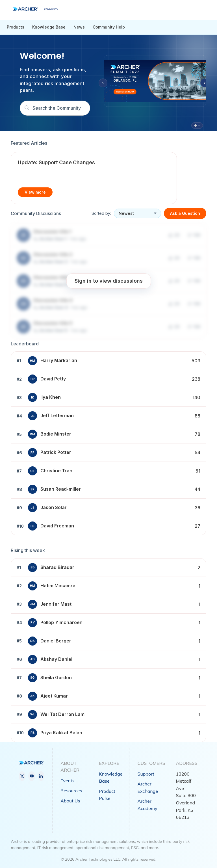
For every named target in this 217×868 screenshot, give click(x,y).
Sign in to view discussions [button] (109, 281)
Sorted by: (101, 213)
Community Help (109, 27)
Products (16, 27)
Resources (71, 791)
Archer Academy (147, 805)
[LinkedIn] (41, 776)
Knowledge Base (49, 27)
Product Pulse (107, 795)
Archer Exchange (147, 787)
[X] (22, 776)
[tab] (196, 125)
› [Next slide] (205, 83)
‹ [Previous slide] (103, 83)
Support (146, 774)
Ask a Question (185, 213)
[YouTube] (32, 776)
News (79, 27)
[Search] (55, 108)
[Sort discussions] (137, 213)
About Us (70, 801)
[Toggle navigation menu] (70, 10)
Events (67, 781)
